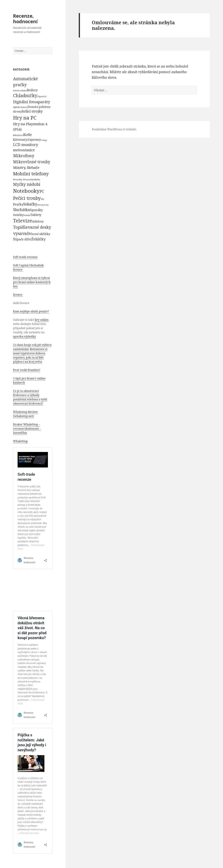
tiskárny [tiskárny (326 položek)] (38, 221)
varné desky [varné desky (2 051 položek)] (39, 227)
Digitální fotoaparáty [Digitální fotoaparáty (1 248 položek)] (32, 102)
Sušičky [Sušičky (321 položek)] (18, 215)
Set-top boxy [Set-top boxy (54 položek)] (43, 205)
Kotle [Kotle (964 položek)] (28, 134)
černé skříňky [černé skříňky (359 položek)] (41, 234)
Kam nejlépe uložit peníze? (31, 311)
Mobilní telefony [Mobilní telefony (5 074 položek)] (31, 174)
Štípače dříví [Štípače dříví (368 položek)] (22, 239)
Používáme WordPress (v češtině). (114, 129)
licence (18, 295)
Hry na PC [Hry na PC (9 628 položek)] (25, 118)
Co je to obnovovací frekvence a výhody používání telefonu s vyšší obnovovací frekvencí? (30, 397)
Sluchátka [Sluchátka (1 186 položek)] (21, 210)
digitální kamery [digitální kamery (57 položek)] (20, 107)
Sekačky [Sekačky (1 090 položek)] (30, 204)
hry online (42, 320)
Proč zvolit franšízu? (27, 370)
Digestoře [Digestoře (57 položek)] (42, 96)
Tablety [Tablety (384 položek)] (36, 215)
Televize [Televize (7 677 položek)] (23, 221)
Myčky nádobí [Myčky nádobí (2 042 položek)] (27, 184)
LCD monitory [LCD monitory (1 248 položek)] (26, 145)
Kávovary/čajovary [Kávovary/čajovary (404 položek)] (27, 140)
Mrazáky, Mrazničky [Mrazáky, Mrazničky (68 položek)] (24, 179)
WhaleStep (20, 441)
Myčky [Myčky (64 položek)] (37, 179)
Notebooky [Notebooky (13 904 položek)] (26, 191)
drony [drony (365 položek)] (18, 111)
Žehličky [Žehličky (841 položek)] (39, 239)
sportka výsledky (24, 336)
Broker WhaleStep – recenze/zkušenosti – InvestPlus (27, 429)
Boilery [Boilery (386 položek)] (32, 90)
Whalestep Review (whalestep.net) (25, 414)
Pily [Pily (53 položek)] (42, 199)
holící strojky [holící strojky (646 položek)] (32, 111)
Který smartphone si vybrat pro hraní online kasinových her (32, 282)
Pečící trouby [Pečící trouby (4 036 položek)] (27, 198)
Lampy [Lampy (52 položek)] (44, 140)
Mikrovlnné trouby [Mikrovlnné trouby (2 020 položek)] (32, 162)
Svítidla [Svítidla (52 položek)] (27, 215)
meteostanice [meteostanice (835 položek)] (24, 150)
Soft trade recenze (25, 257)
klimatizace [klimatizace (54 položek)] (18, 135)
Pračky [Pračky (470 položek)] (18, 204)
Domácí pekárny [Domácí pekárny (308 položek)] (39, 107)
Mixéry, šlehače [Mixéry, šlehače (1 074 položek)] (26, 167)
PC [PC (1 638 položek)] (42, 191)
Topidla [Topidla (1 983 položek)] (20, 227)
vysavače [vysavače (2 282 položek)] (22, 233)
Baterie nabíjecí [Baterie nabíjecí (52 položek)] (20, 91)
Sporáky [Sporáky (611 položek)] (36, 210)
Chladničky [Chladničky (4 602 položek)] (25, 96)
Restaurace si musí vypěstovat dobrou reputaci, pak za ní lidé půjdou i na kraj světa (30, 355)
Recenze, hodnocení (25, 19)
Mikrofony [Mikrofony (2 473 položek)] (24, 156)
